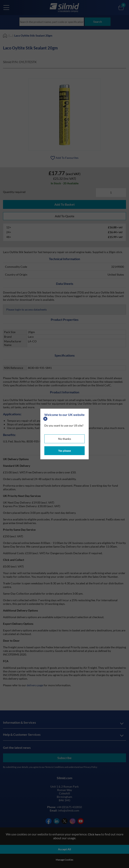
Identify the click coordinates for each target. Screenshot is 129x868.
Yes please (64, 451)
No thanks (65, 439)
